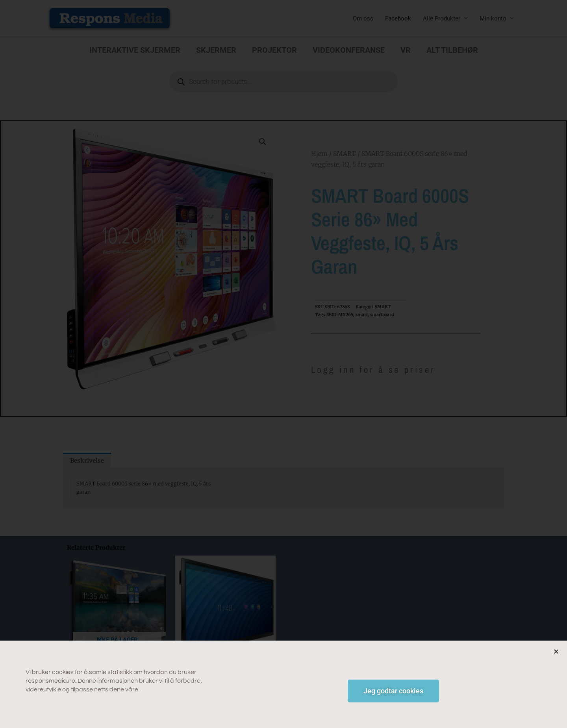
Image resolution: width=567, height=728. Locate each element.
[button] (556, 654)
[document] (283, 364)
